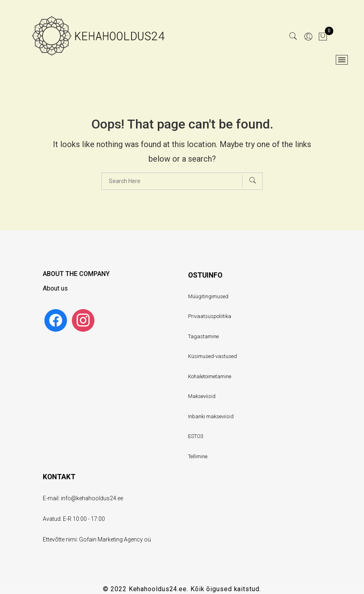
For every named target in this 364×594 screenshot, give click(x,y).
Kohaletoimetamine (210, 376)
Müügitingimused (208, 296)
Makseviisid (202, 396)
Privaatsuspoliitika (210, 316)
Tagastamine (203, 336)
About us (55, 288)
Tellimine (198, 456)
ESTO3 (196, 436)
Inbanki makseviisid (211, 416)
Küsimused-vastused (212, 356)
